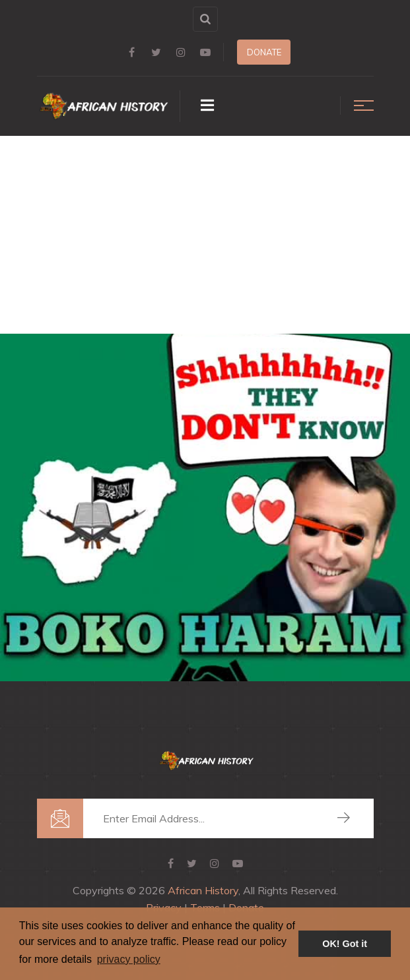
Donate (264, 52)
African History (203, 890)
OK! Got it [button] (345, 944)
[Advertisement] (205, 235)
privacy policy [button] (129, 959)
